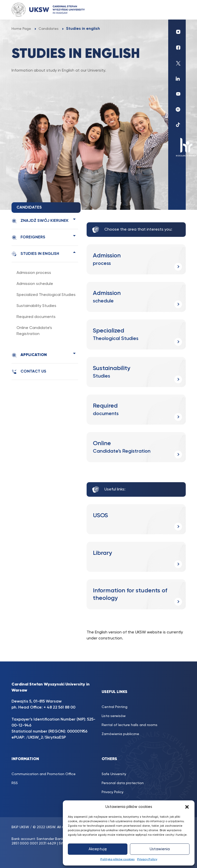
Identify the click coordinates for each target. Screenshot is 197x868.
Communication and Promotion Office (44, 774)
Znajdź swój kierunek (40, 221)
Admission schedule (35, 284)
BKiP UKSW (20, 827)
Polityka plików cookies (118, 859)
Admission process (34, 273)
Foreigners (28, 237)
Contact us (29, 372)
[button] (187, 807)
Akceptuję (98, 849)
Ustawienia (160, 849)
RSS (15, 783)
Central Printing (115, 707)
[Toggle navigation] (177, 10)
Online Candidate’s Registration (34, 331)
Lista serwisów (114, 716)
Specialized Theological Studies (46, 295)
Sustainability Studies (36, 306)
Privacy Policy (147, 859)
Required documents (36, 317)
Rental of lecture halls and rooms (130, 725)
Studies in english (35, 254)
